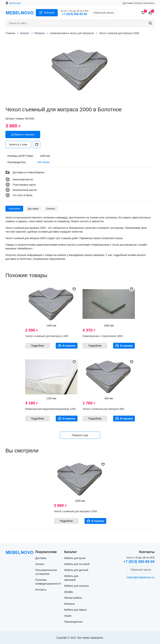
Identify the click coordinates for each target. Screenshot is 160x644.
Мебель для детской (76, 570)
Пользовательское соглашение (46, 572)
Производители (73, 622)
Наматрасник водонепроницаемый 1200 (50, 409)
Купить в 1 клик (18, 144)
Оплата (138, 3)
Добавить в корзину (23, 134)
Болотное (15, 3)
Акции (68, 616)
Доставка (128, 3)
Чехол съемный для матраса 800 (103, 409)
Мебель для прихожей (71, 578)
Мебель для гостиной (77, 564)
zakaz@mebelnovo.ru (141, 577)
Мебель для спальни (76, 586)
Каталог (49, 13)
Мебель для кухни (75, 558)
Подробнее (38, 346)
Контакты (149, 3)
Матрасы (70, 604)
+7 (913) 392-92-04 (74, 14)
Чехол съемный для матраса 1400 (47, 336)
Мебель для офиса (75, 610)
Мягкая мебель (73, 598)
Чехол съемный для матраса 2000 (75, 511)
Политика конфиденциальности (48, 582)
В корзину (69, 346)
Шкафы (69, 592)
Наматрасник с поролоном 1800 (103, 336)
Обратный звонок (104, 13)
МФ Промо (44, 162)
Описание (14, 209)
